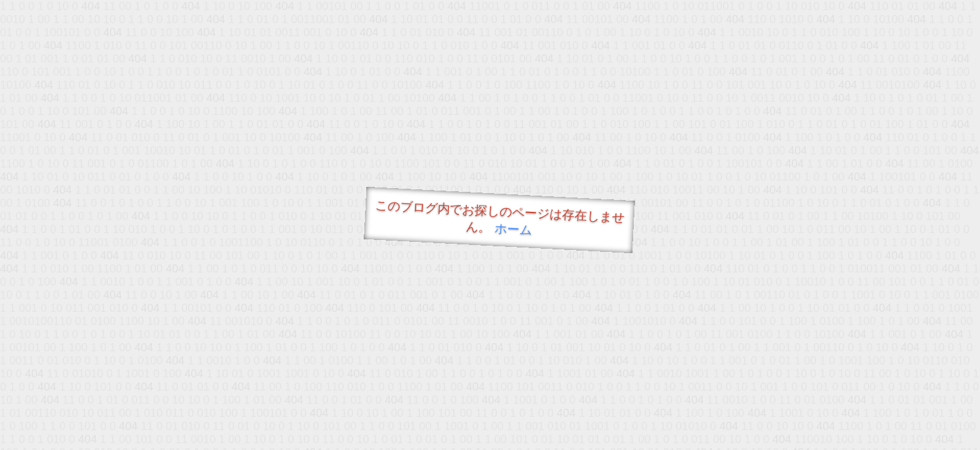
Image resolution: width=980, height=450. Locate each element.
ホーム (513, 229)
